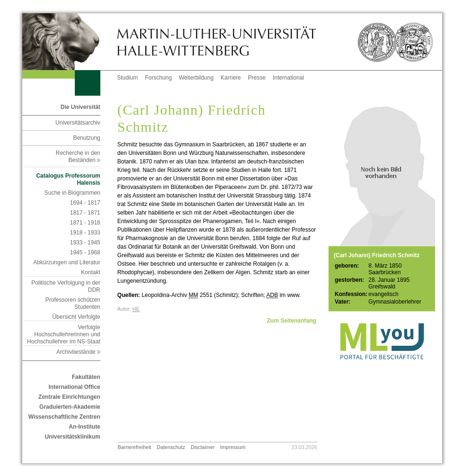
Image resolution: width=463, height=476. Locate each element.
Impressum (233, 447)
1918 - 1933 (85, 233)
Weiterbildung (196, 78)
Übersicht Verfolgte (76, 317)
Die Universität (80, 107)
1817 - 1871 (85, 213)
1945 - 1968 (85, 252)
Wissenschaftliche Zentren (64, 417)
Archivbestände (78, 352)
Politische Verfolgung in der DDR (66, 286)
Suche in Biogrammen (72, 193)
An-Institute (85, 427)
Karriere (231, 78)
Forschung (158, 78)
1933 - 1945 (85, 242)
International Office (74, 387)
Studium (127, 78)
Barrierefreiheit (135, 447)
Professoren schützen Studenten (73, 303)
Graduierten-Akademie (70, 407)
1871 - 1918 (85, 223)
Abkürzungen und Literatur (67, 262)
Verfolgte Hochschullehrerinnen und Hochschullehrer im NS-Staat (64, 334)
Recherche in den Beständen (78, 157)
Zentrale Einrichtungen (69, 397)
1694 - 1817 (85, 203)
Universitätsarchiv (78, 123)
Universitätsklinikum (72, 437)
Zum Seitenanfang (292, 321)
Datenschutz (171, 447)
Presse (257, 78)
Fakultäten (86, 377)
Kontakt (91, 272)
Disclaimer (203, 447)
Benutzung (86, 138)
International (288, 78)
